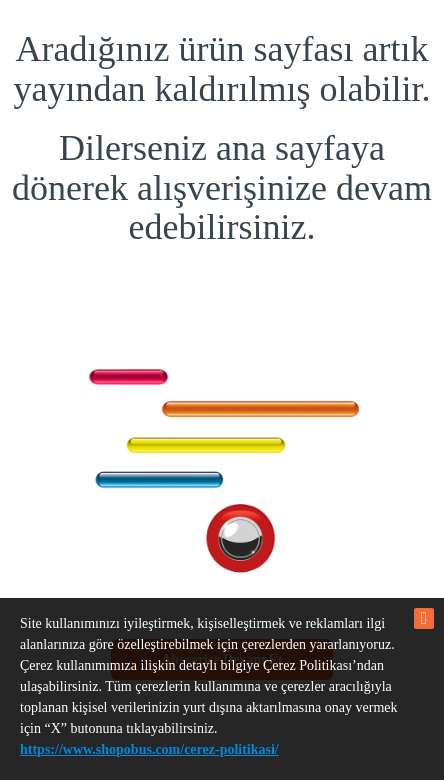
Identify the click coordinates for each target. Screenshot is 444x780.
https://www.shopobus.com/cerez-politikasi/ (149, 749)
